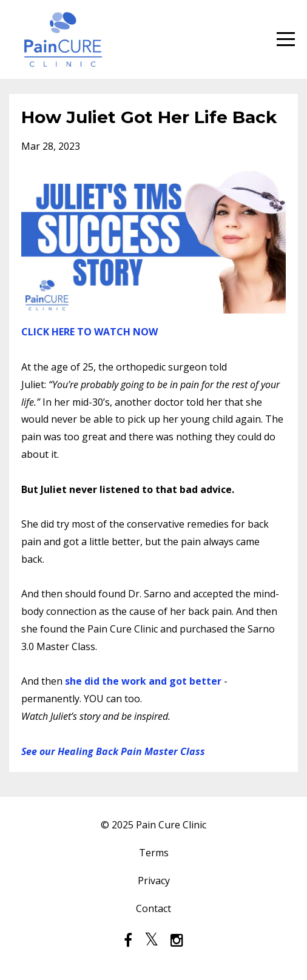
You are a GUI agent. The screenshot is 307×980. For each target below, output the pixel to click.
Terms (154, 853)
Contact (153, 908)
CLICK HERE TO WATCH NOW (89, 332)
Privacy (154, 881)
